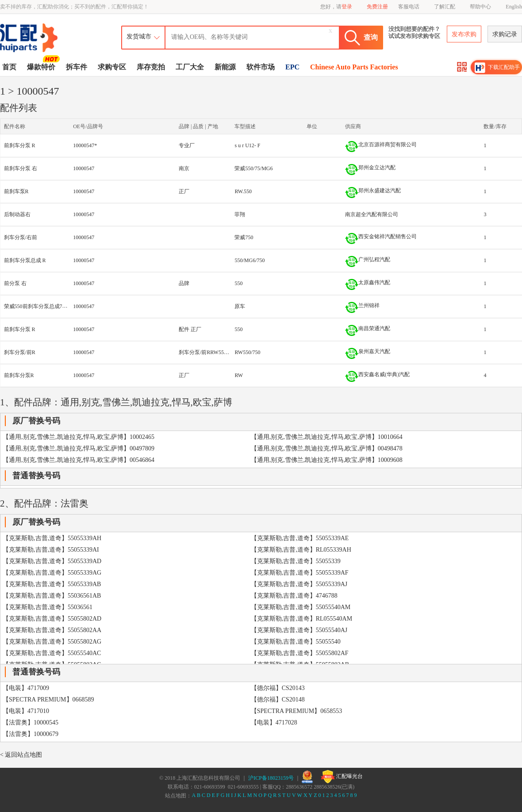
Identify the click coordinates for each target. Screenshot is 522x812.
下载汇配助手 (497, 68)
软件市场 (261, 67)
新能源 (225, 67)
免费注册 (377, 7)
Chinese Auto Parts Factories (354, 67)
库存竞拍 (151, 67)
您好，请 (336, 7)
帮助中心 (480, 7)
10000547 (84, 168)
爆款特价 (42, 66)
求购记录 (505, 34)
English (514, 7)
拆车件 (77, 67)
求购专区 (112, 67)
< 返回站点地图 (21, 755)
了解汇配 (445, 7)
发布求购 (464, 34)
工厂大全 (190, 67)
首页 (9, 67)
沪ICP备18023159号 (271, 778)
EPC (292, 67)
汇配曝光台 (342, 777)
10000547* (85, 145)
